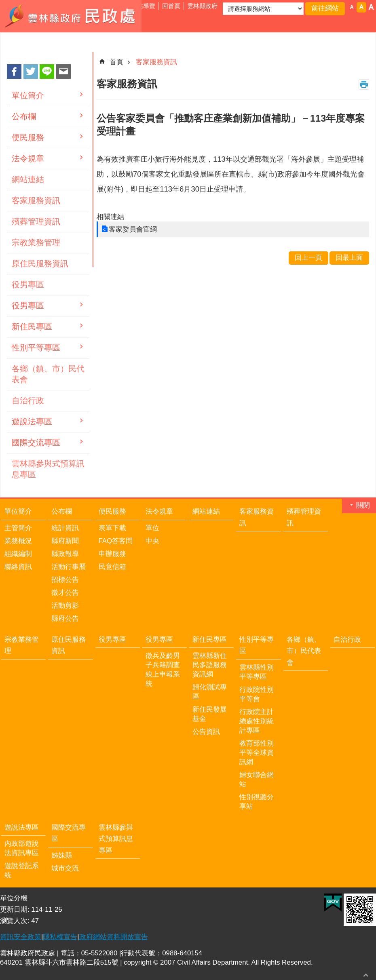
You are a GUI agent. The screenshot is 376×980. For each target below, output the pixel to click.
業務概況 (18, 541)
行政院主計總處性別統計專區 (257, 721)
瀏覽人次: (16, 921)
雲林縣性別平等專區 (257, 672)
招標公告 (65, 580)
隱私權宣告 (60, 937)
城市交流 (65, 868)
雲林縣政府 (202, 6)
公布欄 (24, 116)
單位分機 (14, 898)
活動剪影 (65, 606)
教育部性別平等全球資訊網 (257, 753)
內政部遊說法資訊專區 (22, 848)
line (47, 72)
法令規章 (28, 158)
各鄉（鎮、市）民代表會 (48, 374)
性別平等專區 (36, 348)
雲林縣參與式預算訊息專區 (48, 469)
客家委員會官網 (133, 229)
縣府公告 (65, 619)
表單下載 (112, 528)
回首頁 (171, 6)
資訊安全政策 (21, 937)
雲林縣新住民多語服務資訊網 (210, 665)
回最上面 (366, 975)
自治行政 (28, 400)
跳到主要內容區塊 (4, 4)
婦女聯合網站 (257, 780)
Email (63, 72)
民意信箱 (112, 567)
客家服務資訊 (36, 200)
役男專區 (28, 285)
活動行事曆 (69, 567)
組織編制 (18, 554)
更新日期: (16, 909)
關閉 (363, 505)
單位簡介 (28, 95)
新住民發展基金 (210, 714)
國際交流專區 (36, 443)
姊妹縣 (62, 855)
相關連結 (110, 217)
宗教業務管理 (36, 242)
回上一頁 (308, 258)
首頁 (116, 62)
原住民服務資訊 (40, 263)
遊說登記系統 (22, 870)
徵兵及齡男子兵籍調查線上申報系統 (163, 670)
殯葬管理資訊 (36, 221)
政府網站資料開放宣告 (114, 937)
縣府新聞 (65, 541)
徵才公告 (65, 593)
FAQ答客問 (116, 541)
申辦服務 (112, 554)
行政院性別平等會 (257, 694)
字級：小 (352, 7)
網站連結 (28, 179)
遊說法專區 (32, 422)
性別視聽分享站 (257, 802)
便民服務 (28, 137)
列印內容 (364, 84)
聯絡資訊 (18, 567)
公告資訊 (206, 732)
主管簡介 (18, 528)
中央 (152, 541)
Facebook (14, 72)
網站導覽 (143, 6)
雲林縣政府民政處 (71, 16)
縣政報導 (65, 554)
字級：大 (371, 7)
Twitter (31, 72)
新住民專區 (32, 327)
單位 (152, 528)
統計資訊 (65, 528)
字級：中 (361, 7)
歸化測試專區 (210, 692)
